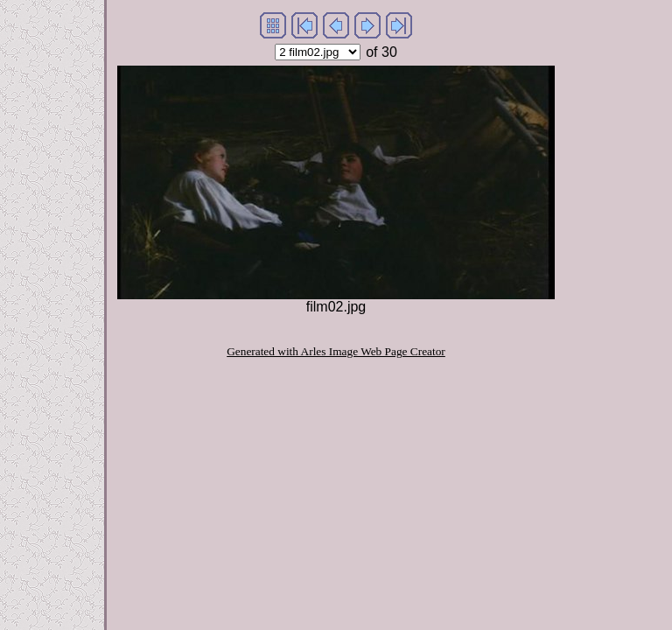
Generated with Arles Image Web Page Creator (336, 351)
